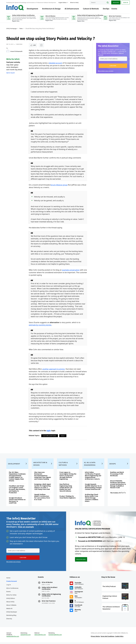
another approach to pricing (54, 369)
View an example (26, 528)
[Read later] (41, 45)
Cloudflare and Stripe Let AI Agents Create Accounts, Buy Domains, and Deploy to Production (17, 491)
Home (8, 579)
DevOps (106, 9)
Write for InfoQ (11, 597)
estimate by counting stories (40, 325)
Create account (12, 583)
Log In (9, 586)
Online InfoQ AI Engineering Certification (51, 597)
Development (32, 9)
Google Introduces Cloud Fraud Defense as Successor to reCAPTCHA (17, 502)
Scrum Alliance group (59, 185)
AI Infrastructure (72, 9)
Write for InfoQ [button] (74, 2)
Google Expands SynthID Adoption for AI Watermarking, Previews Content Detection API (93, 489)
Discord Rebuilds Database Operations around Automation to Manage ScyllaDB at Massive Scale (118, 486)
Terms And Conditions (107, 638)
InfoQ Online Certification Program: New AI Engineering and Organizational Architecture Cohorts (93, 477)
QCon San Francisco (49, 603)
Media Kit (9, 610)
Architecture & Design (51, 9)
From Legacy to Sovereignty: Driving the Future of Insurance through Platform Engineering (68, 477)
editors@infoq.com (40, 636)
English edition (63, 2)
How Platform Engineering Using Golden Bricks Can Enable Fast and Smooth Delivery (66, 489)
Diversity (9, 620)
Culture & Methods (91, 9)
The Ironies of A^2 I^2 (118, 495)
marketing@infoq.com (55, 636)
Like (34, 45)
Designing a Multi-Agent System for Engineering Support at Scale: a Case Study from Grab (43, 489)
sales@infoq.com (26, 636)
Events (114, 9)
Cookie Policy (119, 638)
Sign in (126, 2)
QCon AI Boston (47, 584)
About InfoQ (10, 603)
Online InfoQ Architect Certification (50, 590)
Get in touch (10, 73)
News (21, 29)
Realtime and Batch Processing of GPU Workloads (117, 476)
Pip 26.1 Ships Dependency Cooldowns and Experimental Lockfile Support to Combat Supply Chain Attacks (17, 478)
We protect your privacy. (106, 71)
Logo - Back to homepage (15, 8)
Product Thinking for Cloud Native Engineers (68, 499)
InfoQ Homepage (12, 29)
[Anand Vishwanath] (8, 51)
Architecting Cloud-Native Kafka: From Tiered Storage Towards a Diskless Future (92, 500)
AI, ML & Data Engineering (90, 465)
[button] (113, 66)
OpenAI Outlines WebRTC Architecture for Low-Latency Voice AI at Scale (42, 499)
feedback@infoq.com (13, 638)
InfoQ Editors (11, 600)
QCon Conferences (12, 590)
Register (116, 2)
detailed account (55, 63)
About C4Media (11, 607)
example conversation (71, 270)
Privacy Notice (95, 638)
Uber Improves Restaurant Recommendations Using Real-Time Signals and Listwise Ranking (43, 477)
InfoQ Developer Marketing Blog (12, 615)
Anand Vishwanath (16, 51)
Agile (49, 431)
